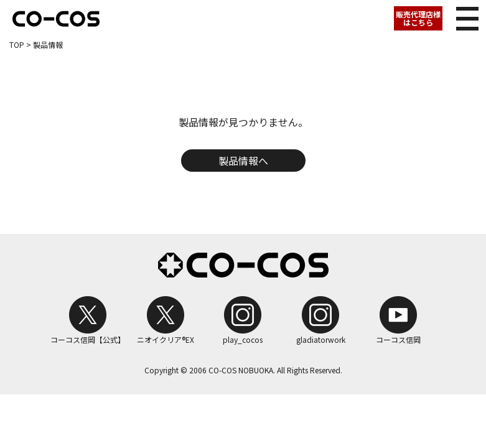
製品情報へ (243, 161)
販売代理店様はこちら (418, 18)
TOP (17, 44)
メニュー (464, 15)
